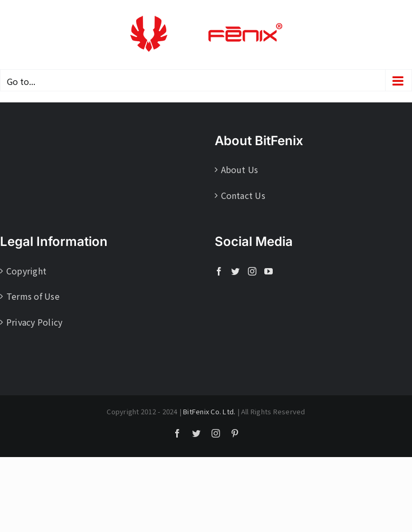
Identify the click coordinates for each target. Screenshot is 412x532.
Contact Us (243, 195)
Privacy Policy (34, 322)
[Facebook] (219, 271)
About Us (240, 169)
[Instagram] (252, 271)
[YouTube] (269, 271)
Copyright (26, 271)
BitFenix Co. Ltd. (209, 411)
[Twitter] (235, 271)
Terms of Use (33, 296)
